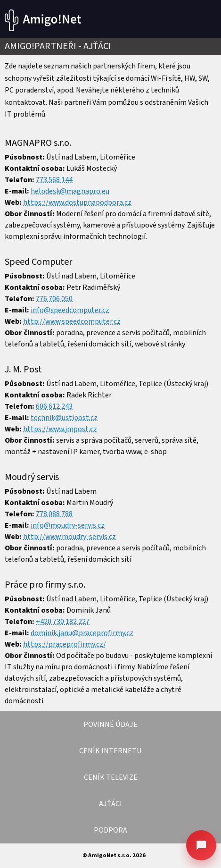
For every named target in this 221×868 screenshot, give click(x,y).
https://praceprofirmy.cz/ (65, 644)
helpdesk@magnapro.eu (70, 191)
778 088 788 (54, 514)
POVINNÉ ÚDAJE (110, 725)
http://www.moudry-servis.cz (70, 537)
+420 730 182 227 (63, 622)
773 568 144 (54, 180)
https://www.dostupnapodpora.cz (77, 202)
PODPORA (110, 830)
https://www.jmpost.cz (60, 429)
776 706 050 (54, 299)
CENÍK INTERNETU (110, 751)
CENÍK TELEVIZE (111, 777)
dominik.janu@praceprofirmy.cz (82, 633)
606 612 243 (54, 406)
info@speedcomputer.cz (70, 310)
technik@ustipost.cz (64, 418)
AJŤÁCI (110, 804)
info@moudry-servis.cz (68, 525)
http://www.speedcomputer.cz (72, 321)
